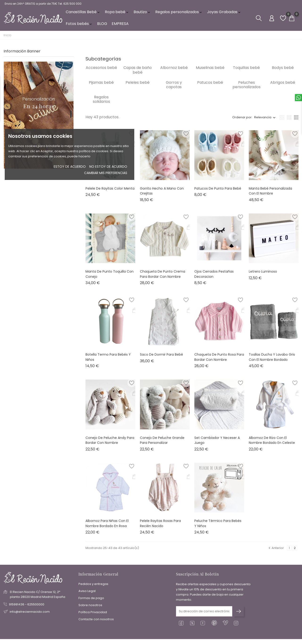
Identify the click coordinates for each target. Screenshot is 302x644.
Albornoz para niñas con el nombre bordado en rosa (107, 527)
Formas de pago (91, 599)
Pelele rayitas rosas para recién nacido (160, 527)
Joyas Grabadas (224, 14)
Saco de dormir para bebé (161, 358)
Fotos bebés (79, 26)
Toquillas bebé (246, 71)
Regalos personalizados (179, 14)
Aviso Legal (87, 592)
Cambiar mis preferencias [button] (106, 173)
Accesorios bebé (101, 71)
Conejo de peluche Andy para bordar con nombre (110, 444)
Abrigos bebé (283, 86)
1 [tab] (71, 118)
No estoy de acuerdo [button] (108, 167)
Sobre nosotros (90, 606)
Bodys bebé (283, 71)
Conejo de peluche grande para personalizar (162, 444)
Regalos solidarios (101, 103)
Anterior (276, 551)
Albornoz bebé (174, 71)
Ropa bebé (117, 14)
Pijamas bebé (101, 86)
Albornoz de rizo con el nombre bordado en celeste (272, 444)
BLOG (102, 26)
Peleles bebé (138, 86)
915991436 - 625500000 (27, 606)
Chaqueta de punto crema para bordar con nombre (163, 277)
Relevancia (263, 121)
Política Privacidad (93, 613)
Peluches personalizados (247, 88)
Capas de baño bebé (138, 73)
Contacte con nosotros (96, 620)
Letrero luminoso (263, 275)
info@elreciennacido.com (30, 613)
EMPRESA (120, 26)
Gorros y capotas (174, 88)
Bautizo (142, 14)
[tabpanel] (39, 118)
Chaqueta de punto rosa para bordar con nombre (219, 361)
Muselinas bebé (210, 71)
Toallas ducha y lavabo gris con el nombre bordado (272, 361)
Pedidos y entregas (93, 585)
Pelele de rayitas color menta (110, 192)
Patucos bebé (210, 86)
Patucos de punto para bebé (218, 192)
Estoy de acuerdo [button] (70, 167)
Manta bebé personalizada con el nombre (270, 194)
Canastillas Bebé (83, 14)
